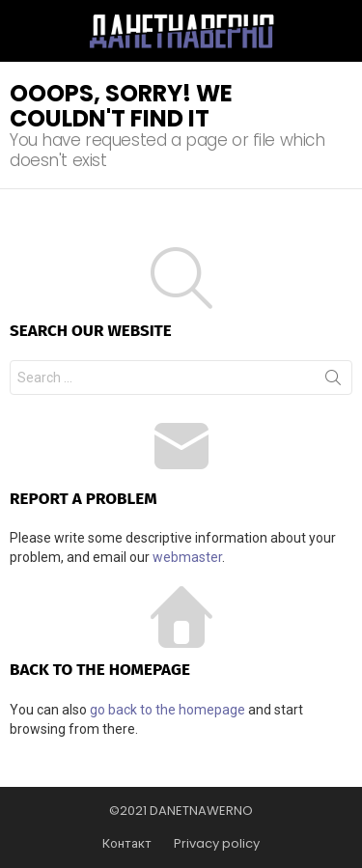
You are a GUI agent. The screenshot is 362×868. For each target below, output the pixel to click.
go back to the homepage (167, 710)
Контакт (127, 844)
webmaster (187, 557)
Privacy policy (217, 844)
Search (333, 381)
